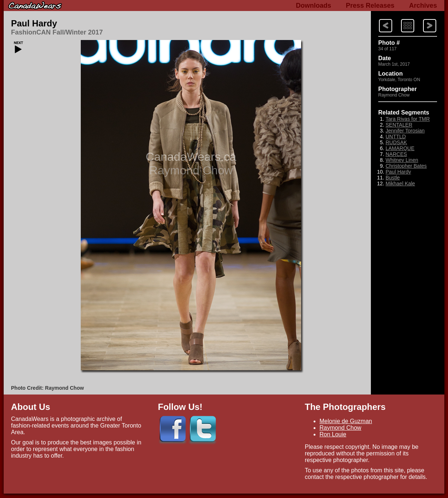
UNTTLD (396, 137)
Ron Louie (333, 434)
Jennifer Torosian (405, 131)
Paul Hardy (34, 23)
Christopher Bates (406, 166)
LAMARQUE (400, 148)
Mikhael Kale (400, 183)
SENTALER (399, 125)
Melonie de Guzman (346, 421)
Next (379, 19)
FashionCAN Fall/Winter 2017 (57, 32)
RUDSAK (396, 142)
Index (401, 19)
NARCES (396, 154)
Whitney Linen (402, 160)
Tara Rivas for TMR (408, 119)
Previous (423, 19)
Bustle (393, 178)
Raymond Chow (340, 428)
